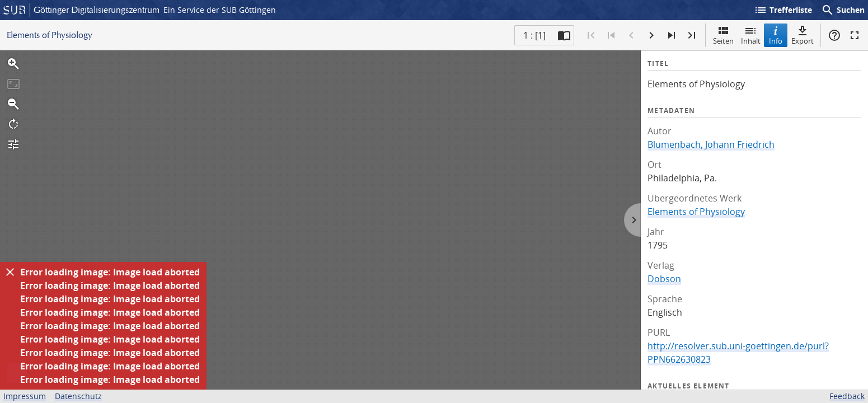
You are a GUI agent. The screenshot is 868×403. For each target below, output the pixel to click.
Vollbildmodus (855, 35)
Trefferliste (783, 10)
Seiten (723, 35)
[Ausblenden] (10, 272)
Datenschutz (78, 396)
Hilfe (834, 35)
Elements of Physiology (696, 212)
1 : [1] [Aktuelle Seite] (534, 35)
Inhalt (751, 35)
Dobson (664, 279)
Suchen (843, 10)
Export (803, 35)
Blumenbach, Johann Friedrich (711, 144)
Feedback (847, 396)
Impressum (25, 396)
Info (776, 35)
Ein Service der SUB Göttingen (220, 10)
